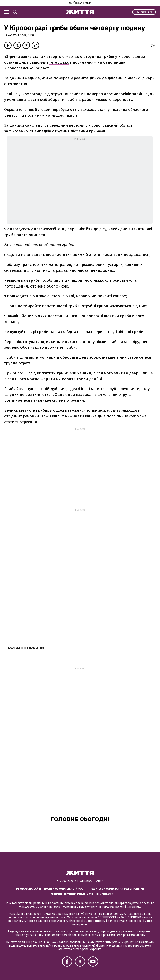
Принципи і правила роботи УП (70, 894)
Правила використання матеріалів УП (116, 889)
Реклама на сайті (29, 889)
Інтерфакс (59, 62)
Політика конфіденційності (65, 889)
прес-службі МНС (49, 229)
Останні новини (26, 648)
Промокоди (105, 894)
